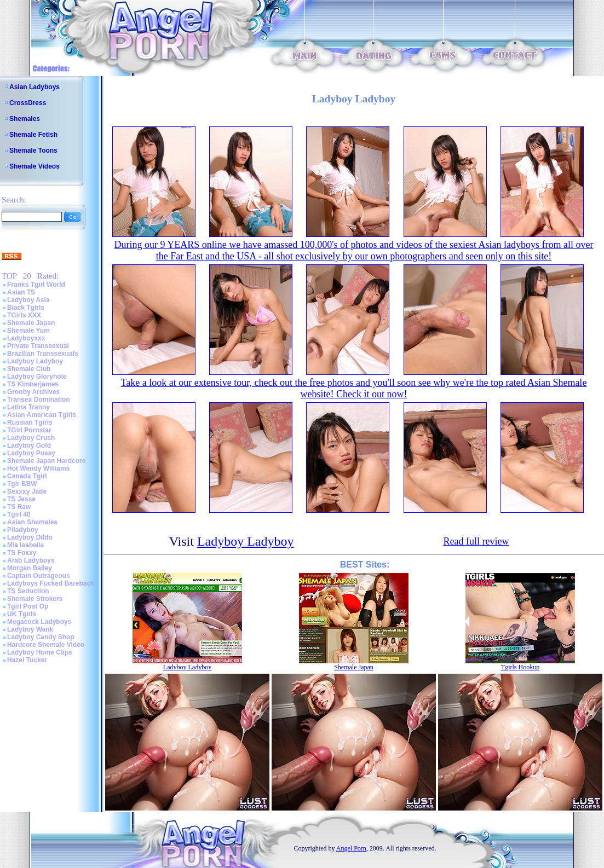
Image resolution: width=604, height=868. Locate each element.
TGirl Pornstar (29, 430)
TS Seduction (28, 591)
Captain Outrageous (39, 576)
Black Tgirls (26, 308)
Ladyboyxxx (26, 338)
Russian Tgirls (30, 423)
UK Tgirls (22, 614)
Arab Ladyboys (31, 560)
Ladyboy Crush (31, 438)
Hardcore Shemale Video (46, 645)
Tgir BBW (22, 484)
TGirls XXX (24, 315)
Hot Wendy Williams (38, 468)
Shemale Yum (28, 331)
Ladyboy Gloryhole (37, 377)
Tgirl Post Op (28, 606)
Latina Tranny (28, 407)
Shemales (25, 119)
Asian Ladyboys (34, 87)
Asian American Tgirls (42, 415)
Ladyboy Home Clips (40, 652)
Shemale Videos (34, 166)
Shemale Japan (31, 323)
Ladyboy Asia (28, 300)
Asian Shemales (32, 522)
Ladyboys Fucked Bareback (51, 583)
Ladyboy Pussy (31, 453)
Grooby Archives (33, 392)
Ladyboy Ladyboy (35, 361)
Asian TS (21, 292)
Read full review (476, 541)
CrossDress (28, 103)
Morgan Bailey (30, 568)
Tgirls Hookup (520, 667)
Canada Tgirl (27, 476)
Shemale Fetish (33, 135)
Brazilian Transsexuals (42, 354)
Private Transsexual (38, 346)
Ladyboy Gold (29, 445)
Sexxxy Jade (27, 491)
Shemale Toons (33, 151)
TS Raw (19, 507)
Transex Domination (39, 400)
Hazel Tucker (27, 660)
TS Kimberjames (33, 384)
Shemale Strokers (35, 599)
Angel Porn (351, 848)
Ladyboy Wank (30, 629)
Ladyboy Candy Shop (41, 637)
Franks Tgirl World (36, 285)
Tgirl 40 (19, 514)
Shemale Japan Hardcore (46, 461)
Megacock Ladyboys (39, 622)
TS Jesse (21, 499)
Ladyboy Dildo (30, 537)
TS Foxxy (22, 553)
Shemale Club (29, 369)
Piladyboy (23, 530)
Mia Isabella (25, 545)
